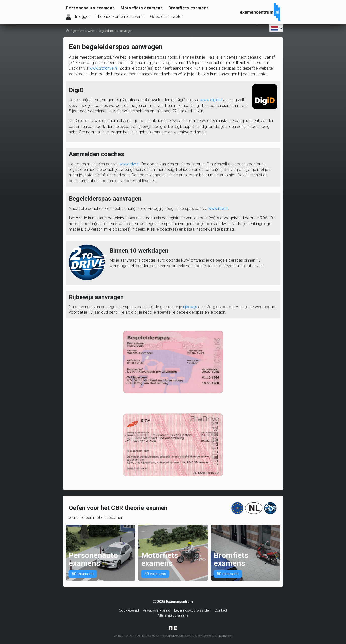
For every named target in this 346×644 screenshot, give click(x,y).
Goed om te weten (167, 16)
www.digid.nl (211, 100)
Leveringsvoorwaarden (192, 611)
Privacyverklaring (157, 611)
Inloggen (83, 16)
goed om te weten (84, 31)
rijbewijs (190, 307)
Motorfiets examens (142, 8)
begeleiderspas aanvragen (115, 31)
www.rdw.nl (129, 164)
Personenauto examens (90, 8)
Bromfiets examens (189, 8)
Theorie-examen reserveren (120, 16)
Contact (221, 611)
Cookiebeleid (129, 611)
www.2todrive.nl (103, 68)
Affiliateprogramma (173, 616)
